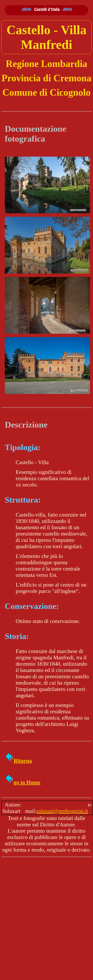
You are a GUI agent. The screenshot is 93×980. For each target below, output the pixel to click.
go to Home (23, 782)
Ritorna (18, 761)
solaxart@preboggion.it (62, 811)
